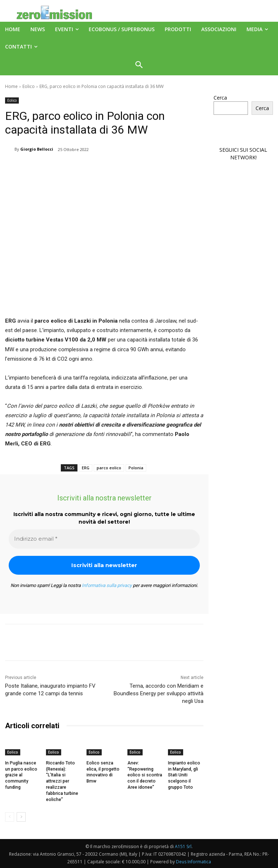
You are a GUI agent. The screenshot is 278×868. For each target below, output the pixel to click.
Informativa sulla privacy (107, 585)
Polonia (136, 468)
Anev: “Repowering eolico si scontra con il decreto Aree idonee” (144, 775)
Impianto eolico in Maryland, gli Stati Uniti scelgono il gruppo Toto (184, 775)
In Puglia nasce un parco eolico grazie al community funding (21, 775)
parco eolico (109, 468)
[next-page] (21, 817)
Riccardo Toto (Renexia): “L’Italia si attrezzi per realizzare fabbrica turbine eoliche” (62, 781)
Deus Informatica (193, 861)
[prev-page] (10, 817)
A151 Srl (183, 846)
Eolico (29, 86)
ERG (86, 468)
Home (11, 86)
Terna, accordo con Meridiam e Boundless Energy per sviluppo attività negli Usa (159, 693)
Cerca (220, 98)
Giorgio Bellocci (37, 149)
